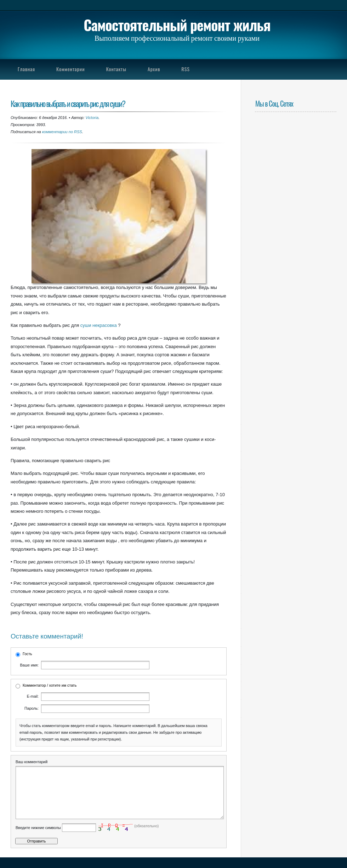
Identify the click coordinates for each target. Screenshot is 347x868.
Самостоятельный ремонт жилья (177, 25)
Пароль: (32, 708)
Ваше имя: (29, 665)
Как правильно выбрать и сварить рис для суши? (68, 103)
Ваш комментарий (32, 762)
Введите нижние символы (38, 838)
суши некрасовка (99, 325)
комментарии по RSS (62, 132)
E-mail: (33, 696)
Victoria (92, 118)
